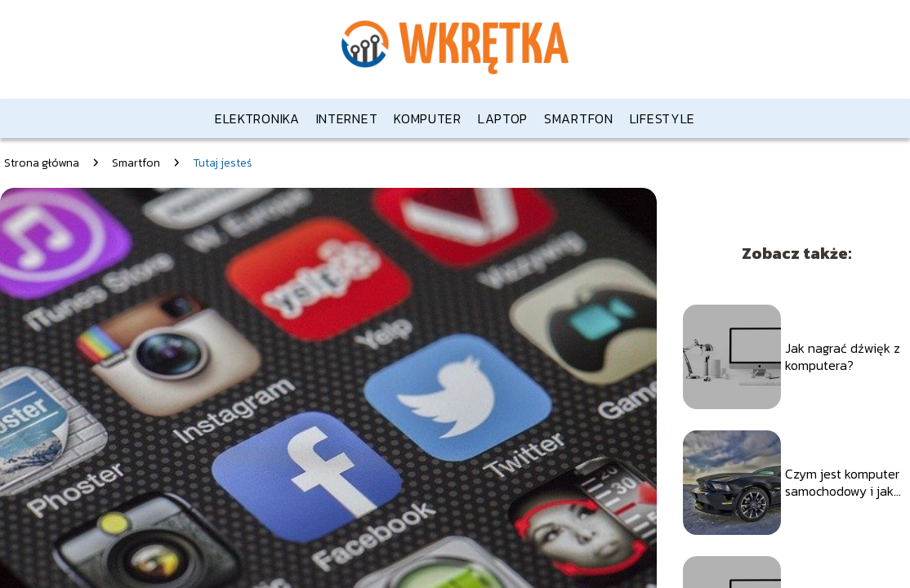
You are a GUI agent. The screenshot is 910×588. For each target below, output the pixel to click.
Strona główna (42, 163)
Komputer (428, 118)
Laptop (503, 118)
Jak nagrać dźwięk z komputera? (843, 357)
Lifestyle (662, 118)
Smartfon (579, 118)
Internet (347, 118)
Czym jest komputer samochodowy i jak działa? (842, 483)
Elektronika (257, 118)
